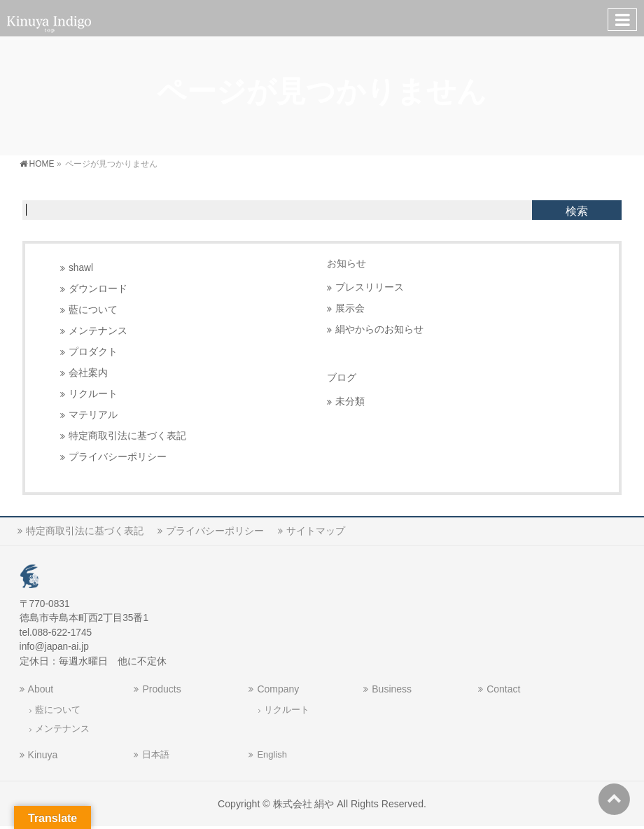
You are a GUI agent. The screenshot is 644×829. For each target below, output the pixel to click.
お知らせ (346, 264)
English (272, 754)
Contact (503, 689)
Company (278, 689)
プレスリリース (370, 287)
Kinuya (43, 755)
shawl (81, 268)
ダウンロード (98, 289)
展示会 (350, 308)
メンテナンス (98, 331)
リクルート (93, 394)
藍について (93, 310)
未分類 (350, 402)
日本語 (156, 754)
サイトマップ (316, 531)
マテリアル (93, 415)
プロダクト (93, 352)
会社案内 (88, 373)
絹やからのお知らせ (379, 329)
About (41, 689)
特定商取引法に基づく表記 (127, 436)
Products (161, 689)
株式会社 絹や (304, 804)
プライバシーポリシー (118, 457)
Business (392, 689)
